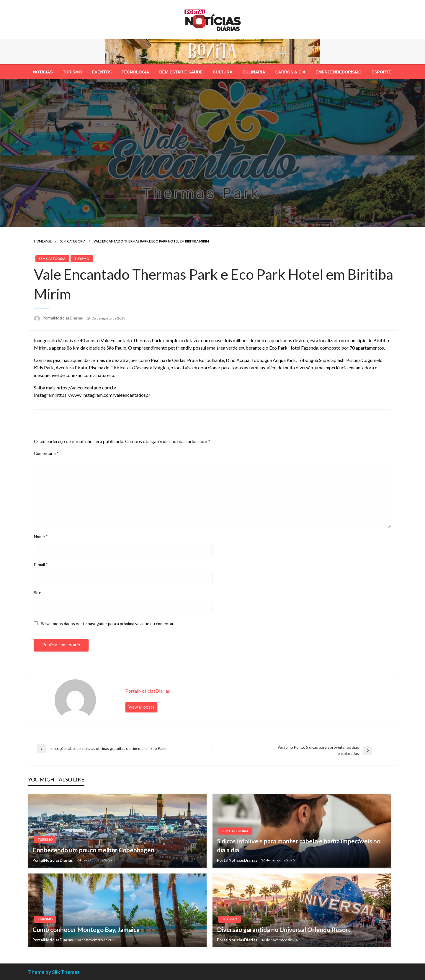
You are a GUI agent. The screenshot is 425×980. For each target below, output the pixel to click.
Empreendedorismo (339, 72)
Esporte (381, 72)
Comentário (46, 453)
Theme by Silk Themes (54, 972)
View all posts (141, 707)
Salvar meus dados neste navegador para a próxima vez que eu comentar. (108, 623)
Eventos (102, 72)
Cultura (223, 72)
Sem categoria (73, 241)
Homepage (43, 241)
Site (38, 593)
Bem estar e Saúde (181, 72)
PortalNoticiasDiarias (63, 318)
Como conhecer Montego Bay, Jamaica (86, 929)
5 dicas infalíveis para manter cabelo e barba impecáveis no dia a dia (299, 845)
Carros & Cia (291, 72)
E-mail (41, 564)
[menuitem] (43, 72)
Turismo (72, 72)
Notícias (43, 72)
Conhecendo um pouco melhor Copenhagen (93, 850)
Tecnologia (135, 72)
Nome (41, 536)
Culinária (254, 72)
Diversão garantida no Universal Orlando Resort (284, 929)
